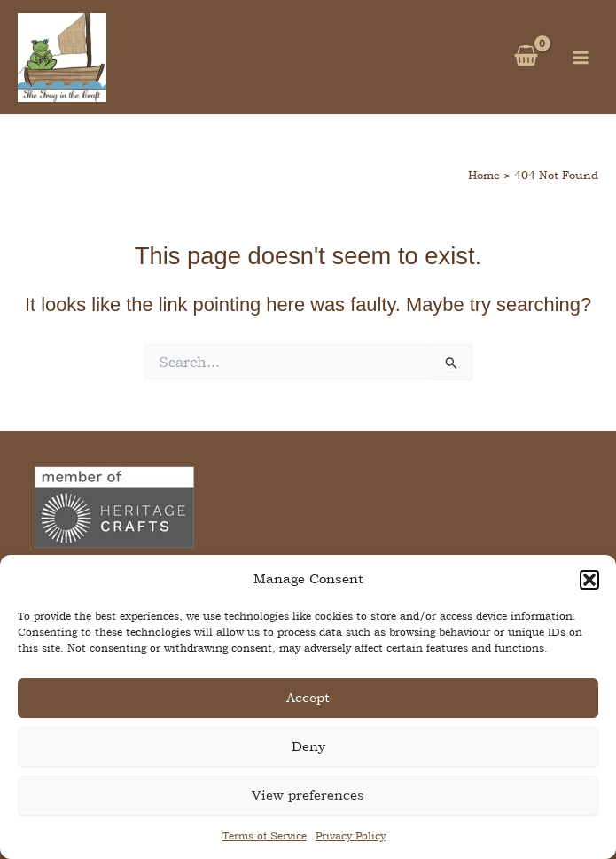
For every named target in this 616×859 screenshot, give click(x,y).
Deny (308, 746)
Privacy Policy (351, 836)
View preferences (308, 795)
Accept (308, 697)
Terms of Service (265, 836)
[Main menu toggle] (581, 57)
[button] (589, 580)
